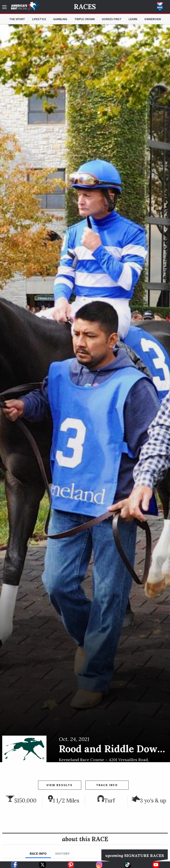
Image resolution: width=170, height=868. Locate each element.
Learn (133, 19)
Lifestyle (39, 19)
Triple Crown (85, 19)
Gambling (60, 19)
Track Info (107, 785)
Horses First (112, 19)
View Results (60, 785)
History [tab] (62, 853)
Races (85, 7)
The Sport (17, 19)
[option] (85, 393)
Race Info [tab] (38, 853)
